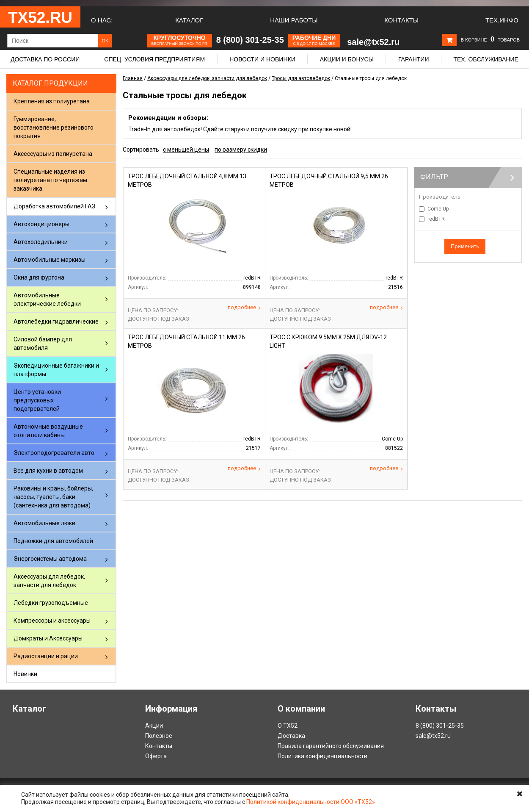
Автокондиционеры (41, 224)
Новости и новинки (262, 59)
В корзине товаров (490, 40)
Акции (154, 726)
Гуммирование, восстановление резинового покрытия (54, 127)
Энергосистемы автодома (50, 559)
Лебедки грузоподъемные (51, 603)
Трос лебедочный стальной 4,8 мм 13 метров (187, 180)
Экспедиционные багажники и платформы (56, 370)
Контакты (401, 20)
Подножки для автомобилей (53, 541)
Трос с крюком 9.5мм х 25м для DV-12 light (328, 341)
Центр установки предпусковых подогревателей (37, 400)
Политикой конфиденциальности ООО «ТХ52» (311, 802)
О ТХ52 (288, 726)
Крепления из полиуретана (52, 101)
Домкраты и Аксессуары (48, 638)
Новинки (25, 674)
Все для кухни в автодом (48, 471)
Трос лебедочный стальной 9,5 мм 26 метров (329, 180)
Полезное (159, 736)
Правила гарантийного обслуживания (331, 746)
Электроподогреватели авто (54, 453)
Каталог (189, 20)
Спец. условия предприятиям (154, 59)
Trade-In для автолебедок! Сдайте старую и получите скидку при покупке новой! (240, 129)
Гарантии (414, 59)
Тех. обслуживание (486, 59)
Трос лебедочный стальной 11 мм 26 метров (186, 341)
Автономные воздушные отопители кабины (48, 431)
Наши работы (294, 20)
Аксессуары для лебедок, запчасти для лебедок (49, 581)
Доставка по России (45, 59)
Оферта (156, 756)
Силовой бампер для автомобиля (43, 344)
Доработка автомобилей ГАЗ (54, 206)
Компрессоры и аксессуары (52, 621)
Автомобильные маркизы (50, 260)
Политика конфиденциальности (322, 756)
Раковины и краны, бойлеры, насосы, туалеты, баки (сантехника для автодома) (53, 497)
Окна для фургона (39, 277)
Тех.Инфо (502, 20)
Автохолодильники (41, 242)
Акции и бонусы (347, 59)
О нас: (102, 20)
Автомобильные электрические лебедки (47, 299)
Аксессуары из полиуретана (53, 154)
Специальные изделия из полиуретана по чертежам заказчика (50, 180)
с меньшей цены (186, 150)
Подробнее (244, 308)
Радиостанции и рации (46, 656)
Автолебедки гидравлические (56, 321)
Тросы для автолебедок (301, 78)
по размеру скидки (241, 150)
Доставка (291, 736)
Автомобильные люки (44, 523)
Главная (133, 78)
